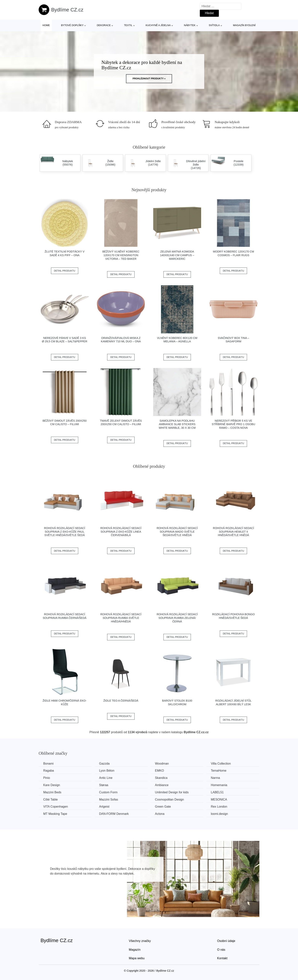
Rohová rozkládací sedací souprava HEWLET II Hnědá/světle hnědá (233, 532)
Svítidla (214, 25)
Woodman (164, 764)
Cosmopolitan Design (171, 799)
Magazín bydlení (244, 25)
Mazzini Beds (52, 792)
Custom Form (109, 792)
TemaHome (221, 771)
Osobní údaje (226, 941)
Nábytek (190, 25)
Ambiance (163, 785)
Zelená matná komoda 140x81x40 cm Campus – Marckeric (177, 255)
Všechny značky (140, 941)
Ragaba (49, 771)
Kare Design (52, 785)
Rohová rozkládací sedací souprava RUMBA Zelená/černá (177, 618)
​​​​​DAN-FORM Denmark (115, 814)
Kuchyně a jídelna (158, 25)
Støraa (105, 785)
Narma (218, 778)
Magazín (135, 949)
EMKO (161, 771)
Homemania (222, 785)
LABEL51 (220, 792)
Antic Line (107, 778)
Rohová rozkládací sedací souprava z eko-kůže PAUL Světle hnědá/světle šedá (65, 532)
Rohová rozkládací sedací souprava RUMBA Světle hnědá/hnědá (121, 618)
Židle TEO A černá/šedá (121, 701)
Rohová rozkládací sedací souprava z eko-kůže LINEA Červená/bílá (121, 532)
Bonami (49, 764)
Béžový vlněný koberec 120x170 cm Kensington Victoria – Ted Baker (121, 255)
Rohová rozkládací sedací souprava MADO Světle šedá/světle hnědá (177, 532)
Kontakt (222, 958)
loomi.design (222, 814)
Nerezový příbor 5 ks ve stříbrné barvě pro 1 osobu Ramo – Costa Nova (233, 424)
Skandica (163, 778)
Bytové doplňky (72, 25)
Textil (128, 25)
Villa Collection (223, 764)
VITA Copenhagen (56, 806)
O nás (221, 949)
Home (46, 25)
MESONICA (221, 799)
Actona (161, 814)
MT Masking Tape (55, 814)
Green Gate (165, 806)
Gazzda (105, 764)
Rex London (222, 806)
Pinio (47, 778)
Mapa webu (137, 958)
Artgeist (105, 806)
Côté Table (51, 799)
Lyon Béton (108, 771)
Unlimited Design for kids (173, 792)
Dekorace (104, 25)
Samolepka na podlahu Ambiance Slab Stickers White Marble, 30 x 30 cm (177, 424)
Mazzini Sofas (110, 799)
